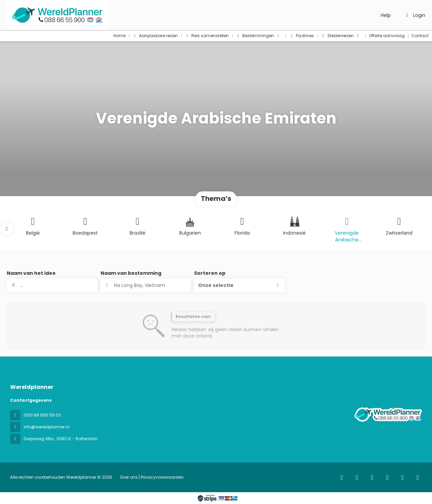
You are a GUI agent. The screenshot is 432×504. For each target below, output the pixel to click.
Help (386, 15)
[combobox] (146, 285)
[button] (7, 229)
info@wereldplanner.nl (47, 427)
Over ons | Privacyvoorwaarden (152, 477)
